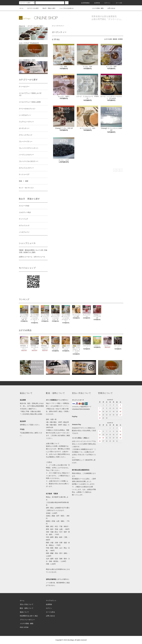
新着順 (120, 39)
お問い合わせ (110, 8)
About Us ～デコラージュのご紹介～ (33, 33)
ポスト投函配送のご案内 (33, 67)
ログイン (106, 3)
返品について (24, 612)
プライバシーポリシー (27, 620)
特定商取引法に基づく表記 (29, 616)
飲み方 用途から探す (48, 8)
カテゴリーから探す (32, 8)
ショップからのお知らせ (65, 8)
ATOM (26, 627)
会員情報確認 (84, 3)
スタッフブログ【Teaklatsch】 (33, 50)
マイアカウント (51, 601)
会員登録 (96, 3)
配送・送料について (27, 608)
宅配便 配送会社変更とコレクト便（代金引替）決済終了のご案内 (33, 251)
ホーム (21, 8)
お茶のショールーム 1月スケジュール (32, 257)
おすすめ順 (108, 39)
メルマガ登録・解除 (96, 8)
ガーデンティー (60, 26)
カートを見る (50, 612)
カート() (118, 3)
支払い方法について (27, 604)
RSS (21, 627)
